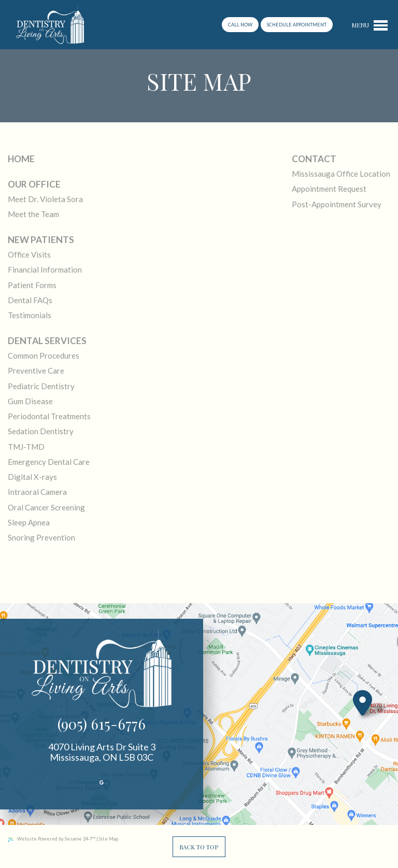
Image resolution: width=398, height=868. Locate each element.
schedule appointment (297, 25)
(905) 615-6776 (102, 724)
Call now (240, 25)
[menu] (369, 25)
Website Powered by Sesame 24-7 (52, 839)
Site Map (109, 839)
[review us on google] (102, 783)
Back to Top (199, 847)
